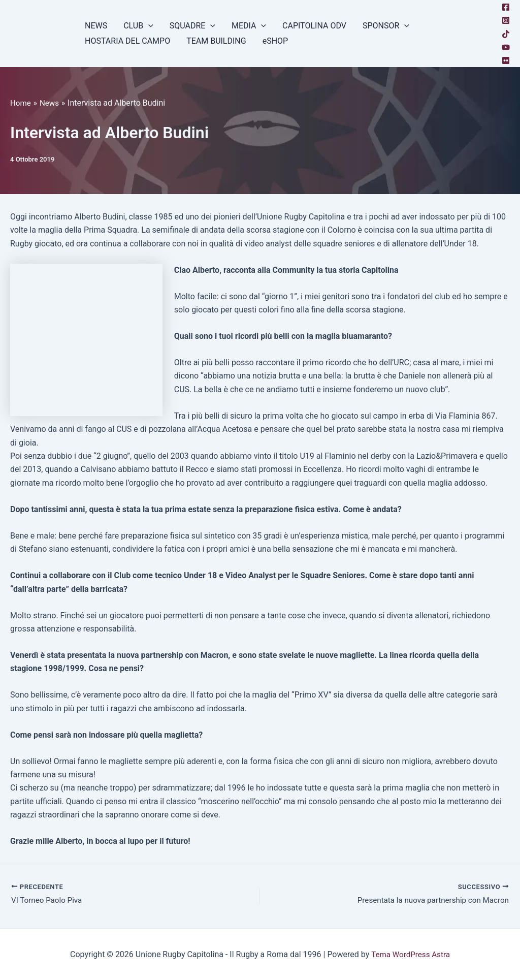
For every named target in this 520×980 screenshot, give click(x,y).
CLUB (138, 26)
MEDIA (249, 26)
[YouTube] (506, 47)
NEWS (96, 26)
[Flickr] (506, 60)
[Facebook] (506, 7)
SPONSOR (386, 26)
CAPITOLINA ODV (314, 26)
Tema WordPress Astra (411, 954)
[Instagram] (506, 20)
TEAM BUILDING (216, 41)
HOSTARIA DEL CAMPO (127, 41)
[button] (148, 26)
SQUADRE (192, 26)
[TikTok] (506, 34)
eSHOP (275, 41)
